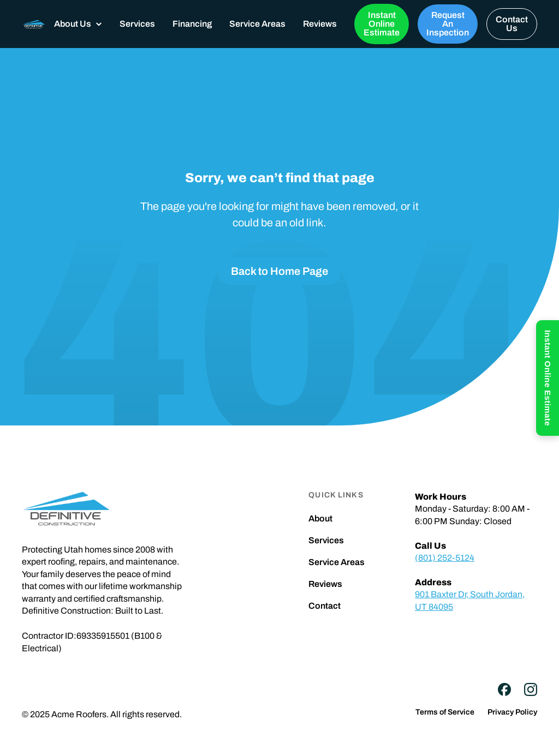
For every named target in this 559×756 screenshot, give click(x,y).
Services (137, 24)
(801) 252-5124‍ (445, 558)
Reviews (320, 24)
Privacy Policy (512, 712)
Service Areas (257, 24)
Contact (325, 606)
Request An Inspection (448, 24)
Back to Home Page (279, 271)
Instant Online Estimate (382, 24)
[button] (78, 24)
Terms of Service (445, 712)
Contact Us (512, 24)
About (320, 519)
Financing (192, 24)
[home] (34, 24)
